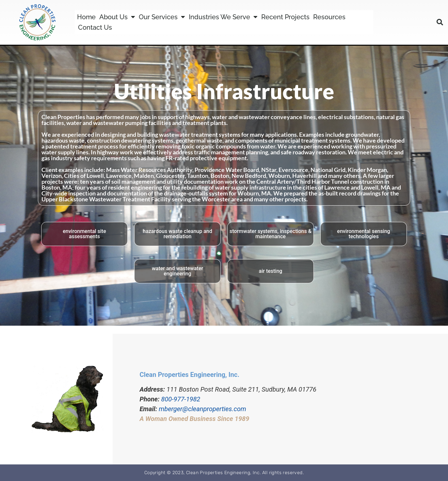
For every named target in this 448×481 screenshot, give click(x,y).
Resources (329, 17)
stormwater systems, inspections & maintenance (271, 234)
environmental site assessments (84, 234)
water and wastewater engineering (177, 271)
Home (86, 17)
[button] (440, 22)
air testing (271, 271)
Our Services (162, 17)
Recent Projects (285, 17)
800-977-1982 (181, 399)
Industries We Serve (223, 17)
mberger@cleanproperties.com (202, 409)
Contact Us (95, 27)
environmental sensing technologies (363, 234)
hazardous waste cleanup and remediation (177, 234)
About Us (117, 17)
